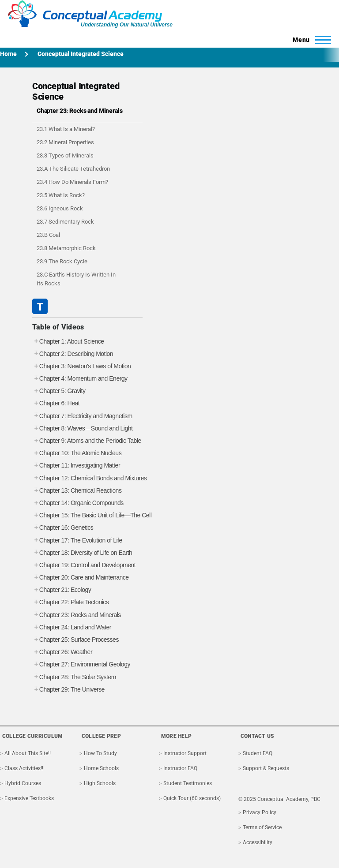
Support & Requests (266, 768)
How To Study (100, 753)
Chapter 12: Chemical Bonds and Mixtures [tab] (90, 478)
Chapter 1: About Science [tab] (68, 342)
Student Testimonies (188, 783)
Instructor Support (185, 753)
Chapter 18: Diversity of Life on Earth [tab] (82, 553)
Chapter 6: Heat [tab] (56, 403)
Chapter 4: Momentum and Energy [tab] (80, 379)
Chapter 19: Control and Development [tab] (84, 565)
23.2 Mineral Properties (65, 142)
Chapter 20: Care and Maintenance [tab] (81, 578)
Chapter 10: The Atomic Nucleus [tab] (77, 453)
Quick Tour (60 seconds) (192, 798)
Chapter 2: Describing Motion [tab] (73, 354)
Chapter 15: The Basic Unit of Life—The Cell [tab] (92, 515)
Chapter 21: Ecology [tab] (62, 590)
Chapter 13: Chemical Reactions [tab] (77, 491)
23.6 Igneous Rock (60, 208)
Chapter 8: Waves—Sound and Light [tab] (83, 428)
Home (8, 54)
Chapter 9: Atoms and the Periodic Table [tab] (87, 441)
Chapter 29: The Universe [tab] (68, 690)
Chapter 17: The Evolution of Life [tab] (77, 541)
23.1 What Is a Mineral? (66, 129)
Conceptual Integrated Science (81, 54)
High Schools (100, 783)
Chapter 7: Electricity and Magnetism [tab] (82, 416)
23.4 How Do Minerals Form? (72, 182)
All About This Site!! (28, 753)
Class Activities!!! (24, 768)
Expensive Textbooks (29, 798)
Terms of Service (262, 827)
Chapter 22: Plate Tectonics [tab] (70, 602)
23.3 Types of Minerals (65, 155)
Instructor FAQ (180, 768)
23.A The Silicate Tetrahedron (73, 169)
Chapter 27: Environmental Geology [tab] (81, 664)
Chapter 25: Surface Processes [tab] (75, 640)
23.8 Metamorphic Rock (66, 248)
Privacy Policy (260, 812)
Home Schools (101, 768)
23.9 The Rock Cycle (62, 261)
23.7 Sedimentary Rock (65, 222)
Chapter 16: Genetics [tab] (63, 528)
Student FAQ (258, 753)
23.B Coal (48, 235)
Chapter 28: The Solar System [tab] (74, 677)
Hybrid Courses (23, 783)
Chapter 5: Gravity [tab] (59, 391)
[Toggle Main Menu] (309, 40)
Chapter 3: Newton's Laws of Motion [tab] (81, 366)
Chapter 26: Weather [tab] (62, 652)
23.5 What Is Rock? (61, 195)
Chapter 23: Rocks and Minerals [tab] (77, 615)
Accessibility (258, 842)
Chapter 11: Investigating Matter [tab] (76, 466)
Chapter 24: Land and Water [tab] (72, 627)
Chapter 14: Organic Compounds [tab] (78, 503)
